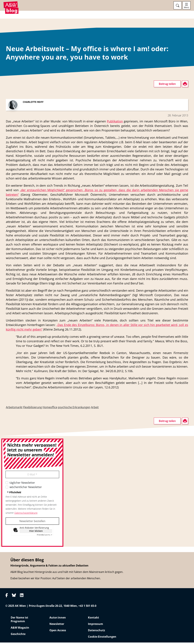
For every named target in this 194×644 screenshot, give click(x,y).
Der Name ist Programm (19, 621)
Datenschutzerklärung (26, 514)
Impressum (95, 625)
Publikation (115, 123)
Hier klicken (36, 532)
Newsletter (57, 625)
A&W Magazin (20, 629)
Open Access (58, 632)
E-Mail (32, 476)
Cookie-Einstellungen (102, 638)
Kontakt (93, 619)
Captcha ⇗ (44, 536)
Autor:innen (58, 619)
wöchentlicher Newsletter (26, 489)
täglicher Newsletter (22, 484)
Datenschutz (96, 632)
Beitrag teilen (167, 85)
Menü (186, 7)
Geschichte (18, 635)
